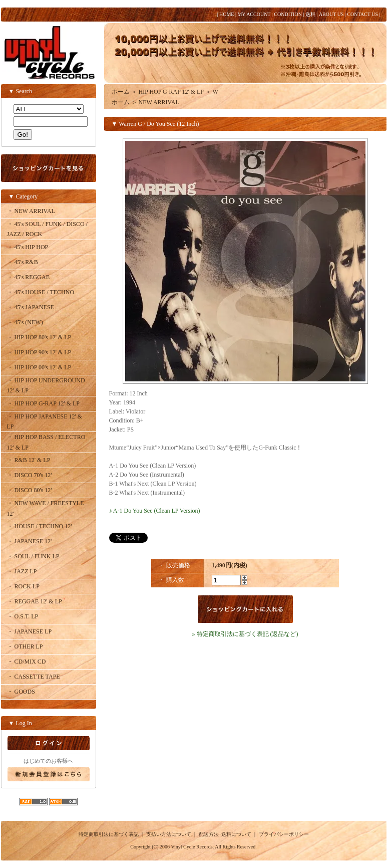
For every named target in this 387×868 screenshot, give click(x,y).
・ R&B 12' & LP (29, 460)
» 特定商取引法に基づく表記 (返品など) (245, 634)
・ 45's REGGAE (29, 277)
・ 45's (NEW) (25, 322)
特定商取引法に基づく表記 (109, 834)
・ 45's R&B (23, 262)
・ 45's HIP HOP (28, 247)
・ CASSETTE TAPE (34, 677)
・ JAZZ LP (22, 571)
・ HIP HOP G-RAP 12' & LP (44, 403)
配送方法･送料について (225, 834)
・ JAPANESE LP (30, 631)
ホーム (121, 92)
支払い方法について (169, 834)
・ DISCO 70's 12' (30, 475)
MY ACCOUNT (254, 14)
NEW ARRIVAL (159, 102)
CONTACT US (362, 14)
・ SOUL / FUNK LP (33, 556)
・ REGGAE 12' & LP (35, 601)
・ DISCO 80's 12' (30, 490)
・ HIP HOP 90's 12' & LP (39, 352)
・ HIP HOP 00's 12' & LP (39, 367)
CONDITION (288, 14)
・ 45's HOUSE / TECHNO (41, 292)
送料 (310, 14)
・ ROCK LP (23, 586)
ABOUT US (331, 14)
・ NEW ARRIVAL (31, 211)
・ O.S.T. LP (23, 616)
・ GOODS (21, 692)
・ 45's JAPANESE (31, 307)
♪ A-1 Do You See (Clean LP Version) (155, 511)
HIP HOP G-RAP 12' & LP (171, 92)
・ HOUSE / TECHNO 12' (40, 526)
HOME (227, 14)
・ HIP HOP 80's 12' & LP (39, 337)
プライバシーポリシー (284, 834)
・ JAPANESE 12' (30, 541)
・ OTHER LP (25, 646)
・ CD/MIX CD (27, 662)
